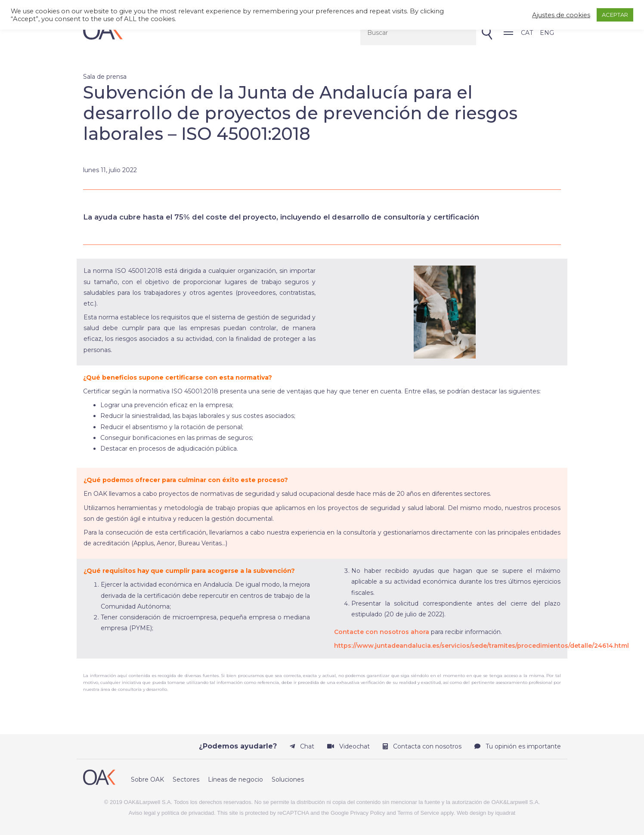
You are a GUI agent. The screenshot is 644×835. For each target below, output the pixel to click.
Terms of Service (418, 813)
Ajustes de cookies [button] (561, 15)
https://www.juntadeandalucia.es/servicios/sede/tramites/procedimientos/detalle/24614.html (481, 646)
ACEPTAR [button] (615, 15)
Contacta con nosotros (422, 746)
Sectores (186, 779)
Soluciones (288, 779)
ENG (547, 33)
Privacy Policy (368, 813)
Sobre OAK (147, 779)
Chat (302, 746)
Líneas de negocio (235, 779)
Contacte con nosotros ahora (382, 632)
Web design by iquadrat (486, 813)
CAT (527, 33)
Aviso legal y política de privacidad (172, 813)
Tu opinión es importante (518, 746)
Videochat (348, 746)
